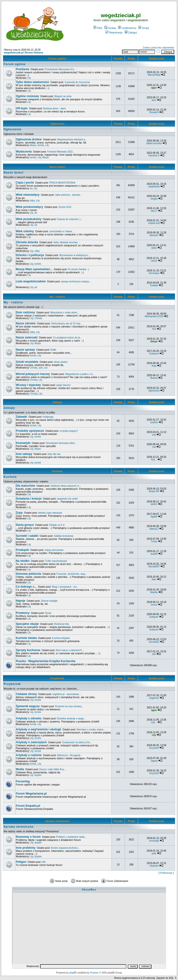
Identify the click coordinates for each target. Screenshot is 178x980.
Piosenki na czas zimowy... (69, 706)
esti (154, 435)
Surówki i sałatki (27, 536)
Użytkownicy (127, 28)
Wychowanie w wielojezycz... (75, 255)
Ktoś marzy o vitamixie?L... (70, 650)
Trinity (154, 541)
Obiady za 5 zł (57, 525)
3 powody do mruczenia (77, 82)
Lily (29, 78)
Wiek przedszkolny (29, 219)
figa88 (154, 517)
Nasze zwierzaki (27, 337)
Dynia (48, 613)
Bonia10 (154, 112)
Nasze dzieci (57, 167)
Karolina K (154, 155)
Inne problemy (26, 848)
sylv (41, 368)
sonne (154, 605)
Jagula (154, 761)
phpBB (73, 973)
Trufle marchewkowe (56, 561)
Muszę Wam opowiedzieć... (34, 269)
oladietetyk (154, 187)
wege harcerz (63, 385)
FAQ (98, 28)
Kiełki (53, 350)
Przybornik (57, 678)
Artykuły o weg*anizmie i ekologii (38, 729)
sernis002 (154, 642)
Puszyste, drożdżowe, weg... (72, 574)
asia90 (154, 554)
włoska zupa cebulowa (50, 513)
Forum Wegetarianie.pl (31, 794)
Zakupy (57, 402)
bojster (38, 775)
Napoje (21, 601)
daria (154, 248)
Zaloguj (131, 32)
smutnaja (154, 841)
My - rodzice (57, 297)
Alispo (33, 145)
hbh (44, 862)
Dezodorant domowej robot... (61, 443)
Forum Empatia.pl (28, 806)
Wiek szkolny (25, 231)
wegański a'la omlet (67, 499)
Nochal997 (154, 566)
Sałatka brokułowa (64, 536)
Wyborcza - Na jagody (69, 755)
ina (154, 447)
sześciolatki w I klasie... (62, 231)
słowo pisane (61, 362)
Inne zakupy (24, 454)
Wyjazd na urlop (63, 96)
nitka (32, 201)
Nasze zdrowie (26, 323)
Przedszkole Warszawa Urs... (60, 69)
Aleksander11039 (154, 316)
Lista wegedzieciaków (31, 281)
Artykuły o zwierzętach (31, 742)
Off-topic (22, 108)
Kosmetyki (23, 443)
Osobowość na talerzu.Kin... (77, 742)
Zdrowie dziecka (27, 242)
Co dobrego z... (26, 587)
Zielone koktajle (49, 601)
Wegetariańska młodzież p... (72, 140)
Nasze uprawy (25, 350)
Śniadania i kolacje (29, 499)
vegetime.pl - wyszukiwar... (67, 694)
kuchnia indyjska (61, 638)
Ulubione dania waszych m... (66, 486)
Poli (154, 329)
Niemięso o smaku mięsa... (91, 730)
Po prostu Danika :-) (78, 269)
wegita (154, 199)
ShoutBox (89, 890)
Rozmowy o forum (28, 837)
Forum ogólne (57, 58)
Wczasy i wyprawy (28, 385)
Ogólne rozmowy (27, 96)
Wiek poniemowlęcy (29, 207)
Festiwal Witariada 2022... (61, 152)
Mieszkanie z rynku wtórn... (65, 313)
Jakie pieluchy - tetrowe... (69, 195)
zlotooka (154, 866)
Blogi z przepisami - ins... (65, 587)
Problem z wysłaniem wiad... (71, 837)
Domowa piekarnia (28, 574)
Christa (38, 318)
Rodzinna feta (62, 624)
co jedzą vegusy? (69, 431)
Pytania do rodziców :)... (70, 219)
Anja (154, 366)
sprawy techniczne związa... (76, 282)
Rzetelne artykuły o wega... (71, 719)
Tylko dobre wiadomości (32, 82)
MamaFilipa (154, 75)
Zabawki (21, 417)
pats (154, 853)
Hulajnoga (48, 417)
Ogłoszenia (57, 124)
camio (154, 261)
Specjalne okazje (27, 624)
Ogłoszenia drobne (29, 139)
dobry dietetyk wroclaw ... (67, 242)
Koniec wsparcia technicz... (65, 848)
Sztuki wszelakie (27, 362)
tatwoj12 (154, 235)
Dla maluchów (25, 486)
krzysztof (154, 748)
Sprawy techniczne (57, 821)
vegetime (154, 698)
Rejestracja (114, 32)
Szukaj (110, 28)
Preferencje (166, 873)
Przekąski (22, 550)
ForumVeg (23, 781)
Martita (154, 592)
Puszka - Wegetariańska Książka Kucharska (46, 661)
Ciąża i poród (25, 183)
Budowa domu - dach (54, 108)
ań (31, 188)
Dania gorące (25, 525)
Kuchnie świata (26, 638)
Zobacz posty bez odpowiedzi (159, 48)
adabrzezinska (154, 143)
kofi (154, 654)
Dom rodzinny (25, 312)
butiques (154, 617)
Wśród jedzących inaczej (33, 374)
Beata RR (154, 491)
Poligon (21, 862)
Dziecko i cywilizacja (30, 255)
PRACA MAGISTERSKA (62, 183)
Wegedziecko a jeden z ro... (80, 374)
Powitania (22, 69)
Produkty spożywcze (30, 431)
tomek (41, 145)
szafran (154, 422)
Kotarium (154, 354)
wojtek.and (154, 223)
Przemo (94, 973)
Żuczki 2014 (65, 207)
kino (154, 100)
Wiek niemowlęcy (28, 195)
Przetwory (23, 613)
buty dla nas (54, 454)
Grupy (144, 28)
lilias (154, 579)
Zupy (19, 513)
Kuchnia (57, 471)
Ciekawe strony (26, 694)
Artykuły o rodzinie (29, 755)
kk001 (154, 504)
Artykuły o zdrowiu (29, 718)
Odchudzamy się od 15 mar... (67, 324)
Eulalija (154, 285)
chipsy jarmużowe (54, 550)
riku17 (154, 211)
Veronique (154, 273)
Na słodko (23, 561)
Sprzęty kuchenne (28, 650)
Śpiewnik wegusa (28, 706)
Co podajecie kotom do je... (67, 338)
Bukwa (154, 378)
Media (20, 769)
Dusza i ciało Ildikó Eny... (53, 769)
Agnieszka (154, 391)
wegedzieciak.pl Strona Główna (23, 53)
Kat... (154, 460)
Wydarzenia (24, 152)
